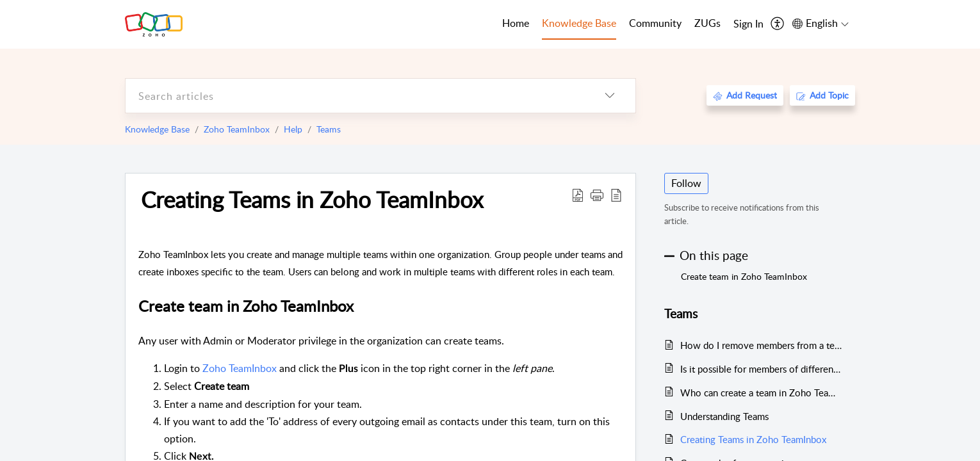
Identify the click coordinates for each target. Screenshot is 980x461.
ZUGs (707, 23)
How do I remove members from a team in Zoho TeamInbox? (761, 345)
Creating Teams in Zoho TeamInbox (312, 199)
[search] (355, 96)
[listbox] (610, 96)
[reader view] (616, 195)
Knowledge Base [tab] (579, 23)
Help (293, 129)
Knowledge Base (157, 129)
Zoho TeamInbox (237, 129)
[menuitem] (748, 24)
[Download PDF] (578, 195)
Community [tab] (655, 23)
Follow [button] (686, 183)
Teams (329, 129)
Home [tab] (516, 23)
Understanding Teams (724, 416)
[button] (597, 195)
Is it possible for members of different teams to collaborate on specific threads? (761, 369)
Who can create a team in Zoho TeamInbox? (761, 392)
